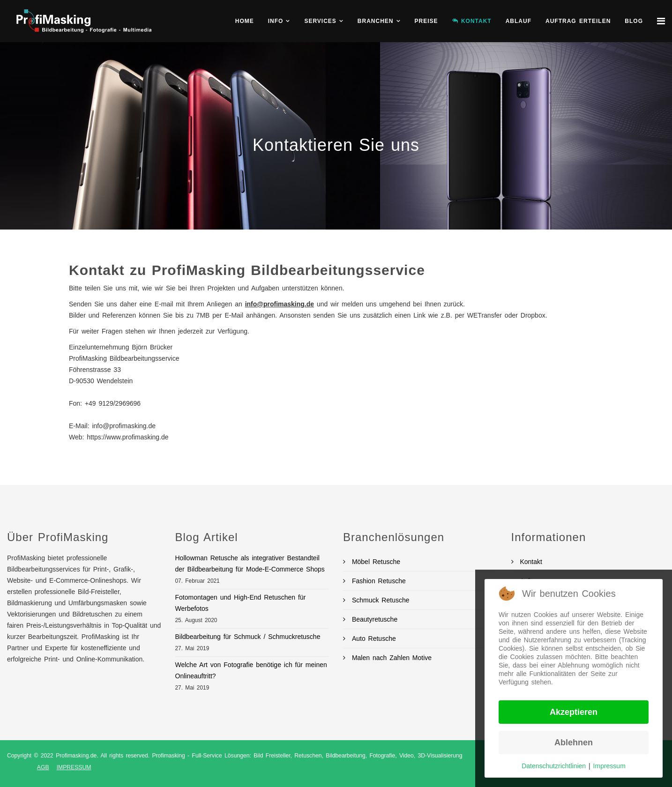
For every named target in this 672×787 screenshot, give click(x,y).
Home (245, 21)
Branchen (376, 21)
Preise (426, 21)
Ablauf (519, 21)
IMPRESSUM (74, 767)
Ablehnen (574, 742)
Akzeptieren (574, 712)
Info (276, 21)
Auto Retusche (373, 639)
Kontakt (530, 562)
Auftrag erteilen (578, 21)
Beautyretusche (373, 619)
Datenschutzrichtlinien (554, 766)
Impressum (609, 766)
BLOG (634, 21)
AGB (43, 767)
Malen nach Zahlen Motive (390, 658)
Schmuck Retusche (379, 600)
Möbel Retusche (375, 562)
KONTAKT (472, 21)
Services (320, 21)
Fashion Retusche (377, 581)
